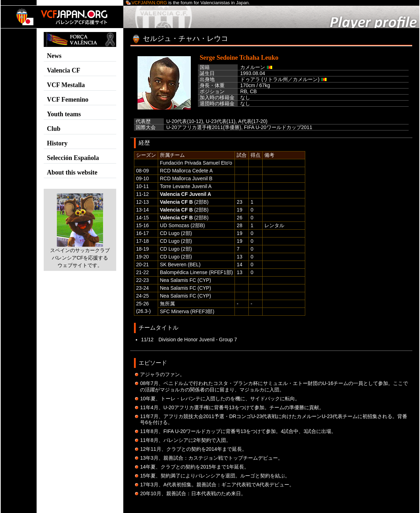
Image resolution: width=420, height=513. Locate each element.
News (54, 56)
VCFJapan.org (146, 3)
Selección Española (73, 158)
